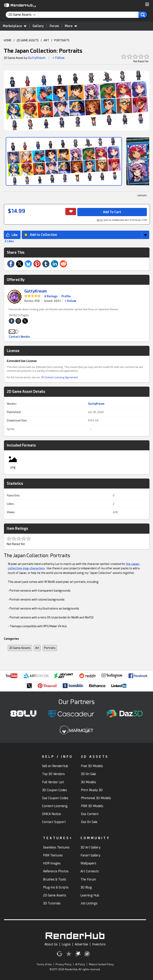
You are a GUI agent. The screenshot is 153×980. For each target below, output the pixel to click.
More (71, 26)
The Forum (88, 879)
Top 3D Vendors (53, 774)
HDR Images (52, 863)
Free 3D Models (92, 766)
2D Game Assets (20, 648)
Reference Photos (56, 871)
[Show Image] (64, 161)
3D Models (88, 782)
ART (46, 40)
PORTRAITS (62, 40)
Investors (99, 944)
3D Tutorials (52, 903)
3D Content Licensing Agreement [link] (59, 377)
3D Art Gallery (90, 847)
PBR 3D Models (92, 806)
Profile (66, 296)
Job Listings (89, 903)
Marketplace (15, 26)
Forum (54, 26)
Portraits (50, 648)
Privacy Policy (64, 964)
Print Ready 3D (92, 790)
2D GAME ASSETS (28, 40)
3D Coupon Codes (54, 790)
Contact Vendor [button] (19, 337)
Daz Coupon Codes (55, 798)
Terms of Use (44, 964)
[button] (147, 5)
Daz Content (90, 814)
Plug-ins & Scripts (56, 887)
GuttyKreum (37, 58)
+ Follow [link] (70, 301)
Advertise (81, 944)
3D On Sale (88, 774)
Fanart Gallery (90, 855)
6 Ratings (51, 296)
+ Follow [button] (58, 58)
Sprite (11, 429)
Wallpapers (88, 863)
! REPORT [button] (142, 196)
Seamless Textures (56, 847)
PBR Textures (53, 855)
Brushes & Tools (55, 879)
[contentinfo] (24, 15)
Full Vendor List (53, 782)
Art (37, 648)
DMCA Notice (51, 814)
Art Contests (90, 871)
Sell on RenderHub (55, 766)
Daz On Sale (89, 822)
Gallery (38, 26)
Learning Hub (90, 895)
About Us (51, 944)
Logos (66, 944)
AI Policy (80, 964)
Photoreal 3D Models (96, 798)
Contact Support (54, 822)
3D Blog (86, 887)
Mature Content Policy (101, 964)
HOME (8, 40)
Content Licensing (55, 806)
